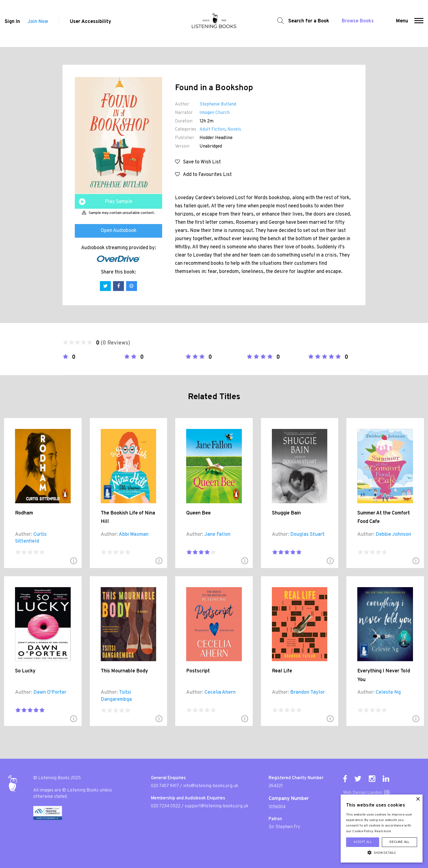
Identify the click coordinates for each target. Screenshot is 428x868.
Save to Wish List (198, 162)
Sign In (12, 24)
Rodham (24, 513)
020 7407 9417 (165, 786)
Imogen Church (215, 113)
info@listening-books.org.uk (211, 786)
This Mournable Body (124, 671)
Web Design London (363, 793)
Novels (234, 130)
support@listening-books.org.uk (217, 806)
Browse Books (356, 23)
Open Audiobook (119, 231)
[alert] (382, 829)
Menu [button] (403, 23)
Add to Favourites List (203, 175)
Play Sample (119, 202)
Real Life (282, 671)
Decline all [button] (399, 842)
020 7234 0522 (166, 806)
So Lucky (25, 671)
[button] (419, 23)
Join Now (38, 24)
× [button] (418, 799)
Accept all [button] (363, 842)
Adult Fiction (212, 130)
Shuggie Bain (286, 513)
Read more (383, 831)
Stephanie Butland (218, 104)
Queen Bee (198, 513)
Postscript (198, 671)
